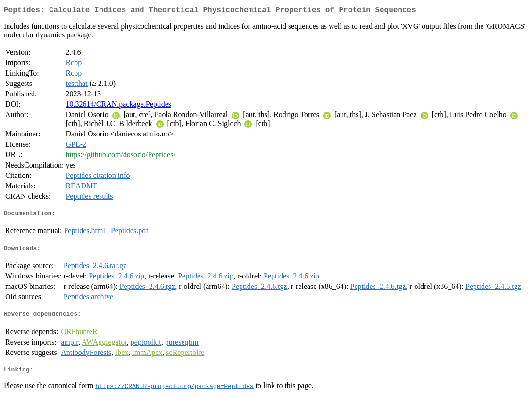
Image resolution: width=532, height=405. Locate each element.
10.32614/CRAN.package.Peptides (118, 106)
